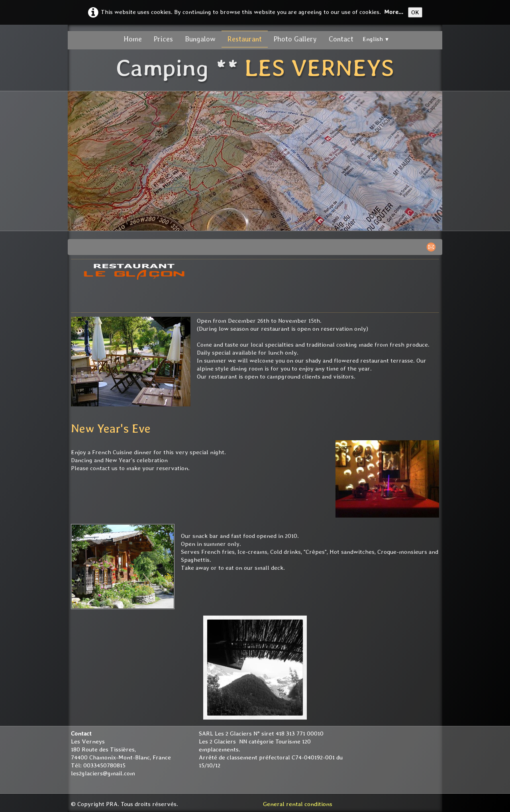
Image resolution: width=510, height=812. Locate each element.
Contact (341, 39)
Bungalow (200, 39)
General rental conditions (298, 804)
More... (394, 12)
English (376, 39)
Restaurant (245, 39)
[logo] (255, 69)
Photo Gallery (295, 39)
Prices (163, 39)
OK (415, 12)
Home (133, 39)
